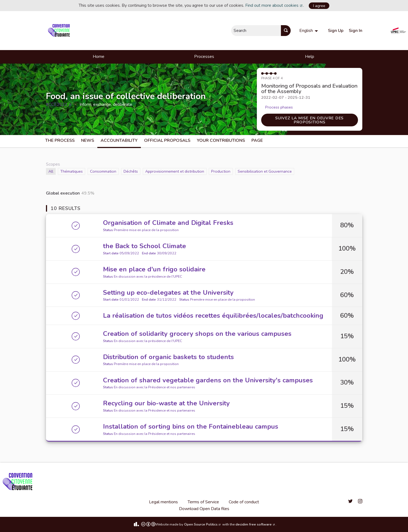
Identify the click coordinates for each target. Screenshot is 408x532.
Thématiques (72, 171)
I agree (319, 6)
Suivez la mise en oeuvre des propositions (309, 120)
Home (99, 57)
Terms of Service (203, 502)
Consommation (103, 171)
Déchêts (131, 171)
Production (221, 171)
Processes (204, 57)
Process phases (279, 107)
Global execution (63, 193)
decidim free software (256, 524)
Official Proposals (167, 140)
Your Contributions (221, 140)
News (88, 140)
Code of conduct (244, 502)
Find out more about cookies (274, 5)
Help (310, 57)
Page (257, 140)
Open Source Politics (203, 524)
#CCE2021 (59, 104)
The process (60, 140)
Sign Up (336, 31)
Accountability (119, 140)
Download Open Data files (204, 509)
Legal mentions (163, 502)
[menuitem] (309, 31)
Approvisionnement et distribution (175, 171)
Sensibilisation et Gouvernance (265, 171)
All (52, 171)
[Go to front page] (60, 31)
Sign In (356, 31)
